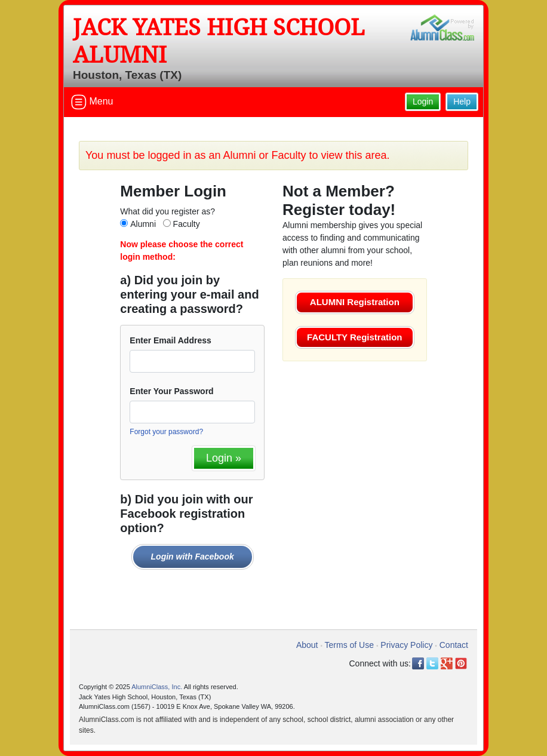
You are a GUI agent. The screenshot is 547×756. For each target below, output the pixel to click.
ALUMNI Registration (355, 302)
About (307, 645)
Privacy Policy (406, 645)
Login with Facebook (193, 557)
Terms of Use (349, 645)
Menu (92, 102)
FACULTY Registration (354, 337)
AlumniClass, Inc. (157, 687)
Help (462, 102)
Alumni (143, 224)
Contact (454, 645)
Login (423, 102)
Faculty (187, 224)
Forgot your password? (166, 432)
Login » (224, 458)
